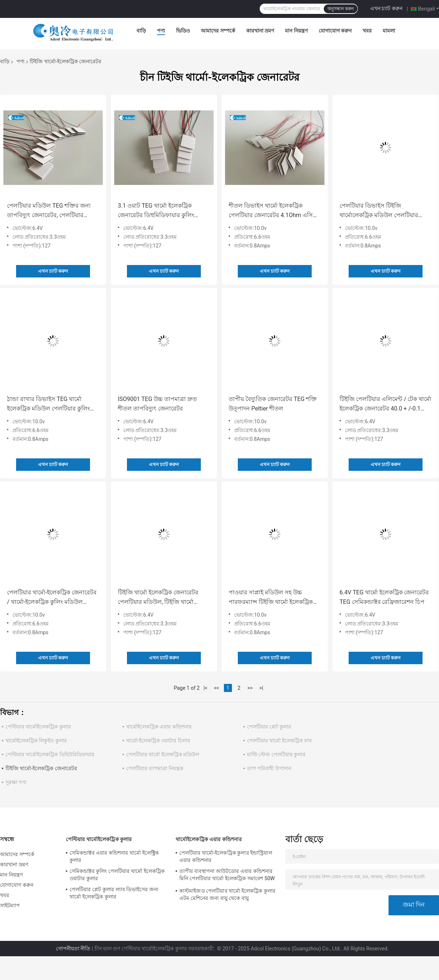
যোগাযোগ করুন (335, 31)
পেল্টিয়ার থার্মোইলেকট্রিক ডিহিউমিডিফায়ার (50, 754)
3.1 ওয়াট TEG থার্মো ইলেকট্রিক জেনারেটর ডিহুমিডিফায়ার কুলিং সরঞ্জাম (156, 211)
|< (205, 688)
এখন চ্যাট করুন (386, 8)
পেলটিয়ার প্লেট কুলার (269, 727)
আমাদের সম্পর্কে (218, 31)
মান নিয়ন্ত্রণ (296, 31)
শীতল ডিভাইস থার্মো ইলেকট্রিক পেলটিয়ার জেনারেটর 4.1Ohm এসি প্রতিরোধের (271, 211)
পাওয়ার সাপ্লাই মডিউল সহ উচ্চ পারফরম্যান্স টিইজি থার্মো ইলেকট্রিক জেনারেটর (271, 598)
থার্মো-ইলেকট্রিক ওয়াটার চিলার (158, 741)
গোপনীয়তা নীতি (73, 949)
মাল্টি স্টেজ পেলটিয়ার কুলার (276, 754)
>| (261, 688)
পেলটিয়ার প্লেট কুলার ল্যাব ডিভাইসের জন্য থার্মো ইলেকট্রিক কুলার (114, 893)
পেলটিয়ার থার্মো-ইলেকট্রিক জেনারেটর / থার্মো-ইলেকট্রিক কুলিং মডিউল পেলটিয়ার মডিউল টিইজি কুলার (52, 598)
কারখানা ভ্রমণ (260, 31)
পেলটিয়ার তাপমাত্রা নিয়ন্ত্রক (155, 768)
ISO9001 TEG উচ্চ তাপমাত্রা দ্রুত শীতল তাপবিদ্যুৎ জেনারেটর (157, 404)
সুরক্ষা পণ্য (16, 782)
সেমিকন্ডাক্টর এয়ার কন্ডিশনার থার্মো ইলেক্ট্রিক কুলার (114, 856)
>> (250, 688)
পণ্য (161, 31)
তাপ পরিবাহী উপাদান (269, 768)
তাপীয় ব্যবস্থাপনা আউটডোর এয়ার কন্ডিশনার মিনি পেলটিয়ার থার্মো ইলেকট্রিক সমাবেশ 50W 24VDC (227, 876)
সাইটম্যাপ (10, 905)
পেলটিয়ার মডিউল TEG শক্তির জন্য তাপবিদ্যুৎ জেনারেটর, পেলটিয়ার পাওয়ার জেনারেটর (49, 211)
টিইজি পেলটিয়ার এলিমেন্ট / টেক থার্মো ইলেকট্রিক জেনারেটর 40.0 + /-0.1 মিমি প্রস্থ (385, 404)
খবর (367, 31)
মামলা (389, 31)
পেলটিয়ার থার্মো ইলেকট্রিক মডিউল (163, 754)
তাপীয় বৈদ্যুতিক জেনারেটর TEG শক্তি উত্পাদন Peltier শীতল (273, 404)
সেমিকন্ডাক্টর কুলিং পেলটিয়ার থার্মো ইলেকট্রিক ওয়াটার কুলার (117, 875)
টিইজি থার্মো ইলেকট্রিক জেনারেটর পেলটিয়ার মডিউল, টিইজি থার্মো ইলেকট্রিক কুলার (158, 598)
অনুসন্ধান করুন (341, 9)
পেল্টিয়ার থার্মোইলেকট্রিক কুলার (38, 727)
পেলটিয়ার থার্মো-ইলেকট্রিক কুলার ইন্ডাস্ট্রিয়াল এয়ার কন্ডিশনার (226, 856)
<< (217, 688)
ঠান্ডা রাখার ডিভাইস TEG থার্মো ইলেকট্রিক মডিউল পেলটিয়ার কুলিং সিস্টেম (48, 404)
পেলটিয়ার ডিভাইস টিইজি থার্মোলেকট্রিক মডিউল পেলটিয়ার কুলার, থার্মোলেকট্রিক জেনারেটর (379, 211)
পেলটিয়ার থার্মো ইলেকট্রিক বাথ (279, 741)
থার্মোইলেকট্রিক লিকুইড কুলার (36, 741)
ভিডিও (183, 31)
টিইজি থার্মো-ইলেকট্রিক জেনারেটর (41, 768)
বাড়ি (141, 31)
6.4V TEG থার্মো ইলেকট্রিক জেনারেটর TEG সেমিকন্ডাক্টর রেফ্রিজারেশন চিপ (384, 597)
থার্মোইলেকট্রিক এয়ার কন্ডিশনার (159, 727)
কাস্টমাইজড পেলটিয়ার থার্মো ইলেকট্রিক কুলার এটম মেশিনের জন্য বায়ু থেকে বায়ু (227, 894)
